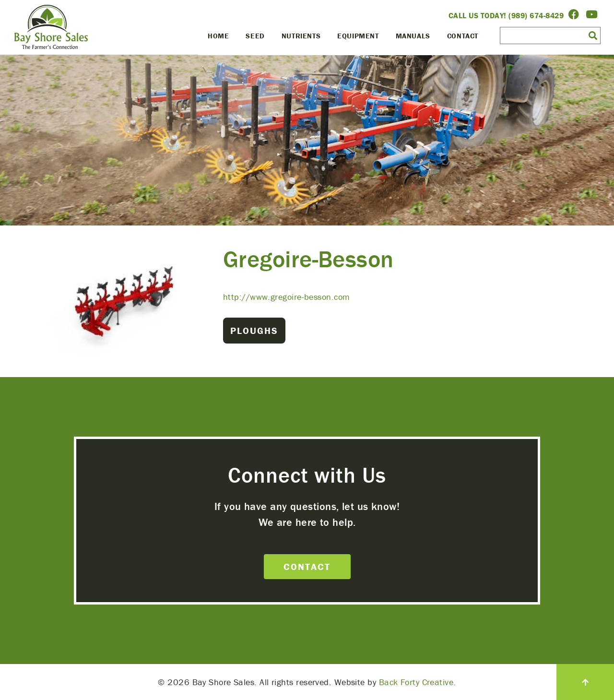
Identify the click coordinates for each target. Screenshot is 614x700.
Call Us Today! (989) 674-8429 (506, 15)
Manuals (413, 36)
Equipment (358, 36)
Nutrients (301, 36)
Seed (255, 36)
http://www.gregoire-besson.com (287, 297)
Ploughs (254, 330)
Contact (463, 36)
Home (218, 36)
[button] (593, 35)
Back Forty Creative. (418, 682)
